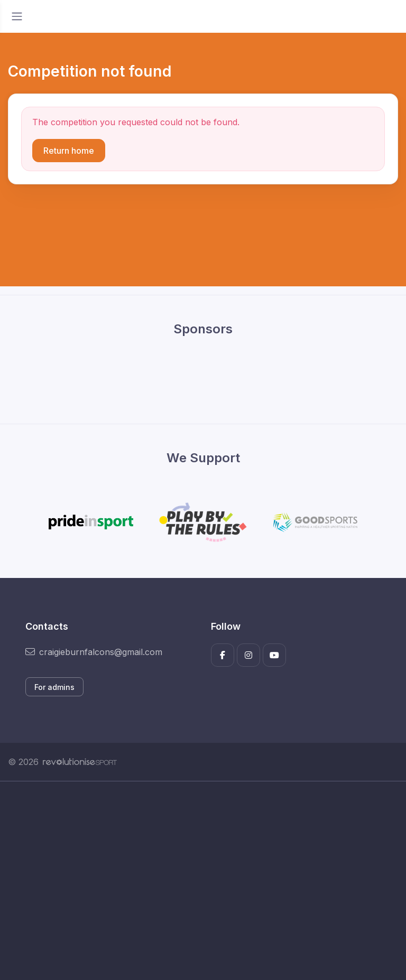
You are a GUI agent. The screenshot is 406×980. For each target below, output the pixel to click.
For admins (54, 687)
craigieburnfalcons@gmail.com (94, 652)
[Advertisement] (203, 881)
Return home (69, 151)
